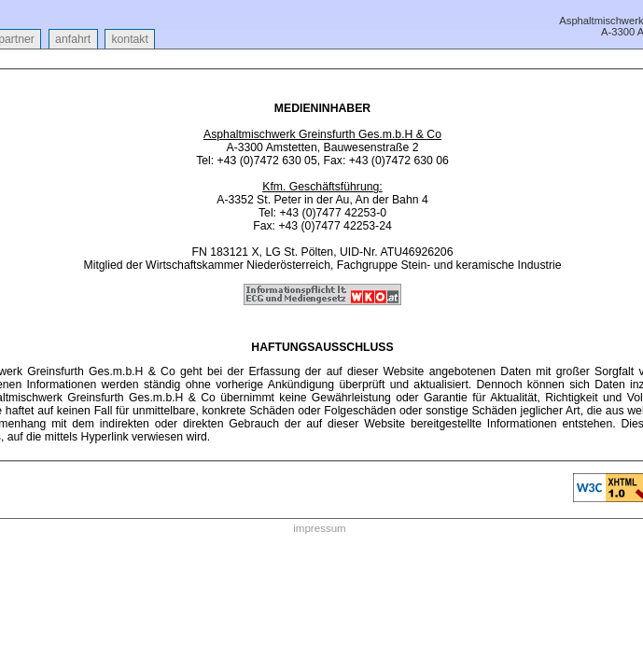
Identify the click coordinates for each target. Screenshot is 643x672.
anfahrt (73, 39)
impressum (319, 528)
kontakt (130, 39)
